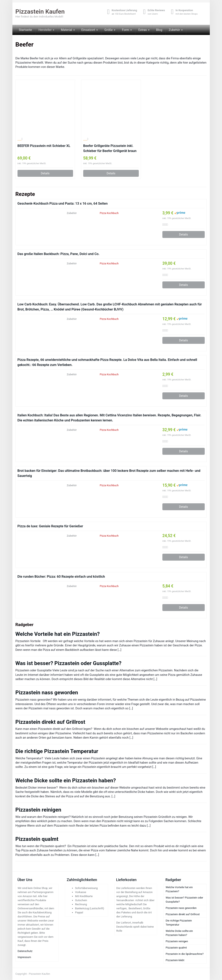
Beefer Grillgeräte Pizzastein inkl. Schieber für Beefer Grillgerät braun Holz (110, 149)
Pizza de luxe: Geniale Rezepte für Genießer (50, 526)
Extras (144, 30)
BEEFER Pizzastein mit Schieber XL (44, 146)
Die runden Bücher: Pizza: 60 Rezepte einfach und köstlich (61, 577)
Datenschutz (25, 951)
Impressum (24, 957)
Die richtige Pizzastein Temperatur (57, 751)
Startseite (26, 30)
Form (127, 30)
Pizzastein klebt (175, 960)
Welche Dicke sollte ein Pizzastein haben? (66, 780)
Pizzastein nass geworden (47, 692)
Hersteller (46, 30)
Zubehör (176, 30)
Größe (110, 30)
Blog (159, 30)
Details (45, 173)
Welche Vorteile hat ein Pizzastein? (58, 634)
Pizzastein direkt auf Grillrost (50, 722)
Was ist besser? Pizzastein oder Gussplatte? (68, 663)
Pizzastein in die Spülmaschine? (185, 954)
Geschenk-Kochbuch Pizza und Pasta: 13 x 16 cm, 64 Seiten (63, 203)
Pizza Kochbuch (109, 213)
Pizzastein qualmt (37, 839)
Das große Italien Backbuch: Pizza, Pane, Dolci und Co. (59, 254)
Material (68, 30)
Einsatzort (90, 30)
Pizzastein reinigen (38, 810)
